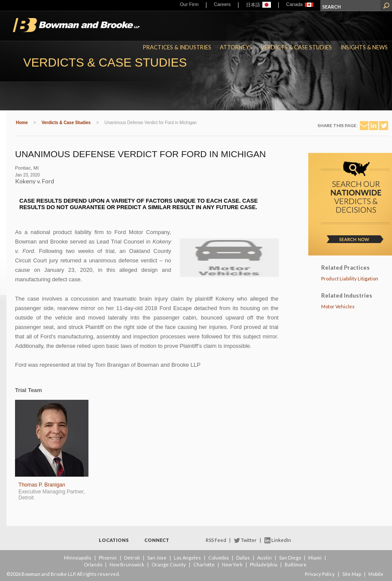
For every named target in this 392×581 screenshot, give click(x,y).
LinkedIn (281, 540)
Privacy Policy (320, 574)
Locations (114, 540)
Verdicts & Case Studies (296, 47)
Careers (222, 4)
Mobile (376, 574)
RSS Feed (216, 540)
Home (22, 123)
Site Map (352, 574)
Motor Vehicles (338, 306)
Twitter (249, 540)
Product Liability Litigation (350, 278)
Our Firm (189, 4)
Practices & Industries (177, 47)
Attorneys (236, 47)
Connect (157, 540)
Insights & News (364, 47)
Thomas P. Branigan (42, 485)
